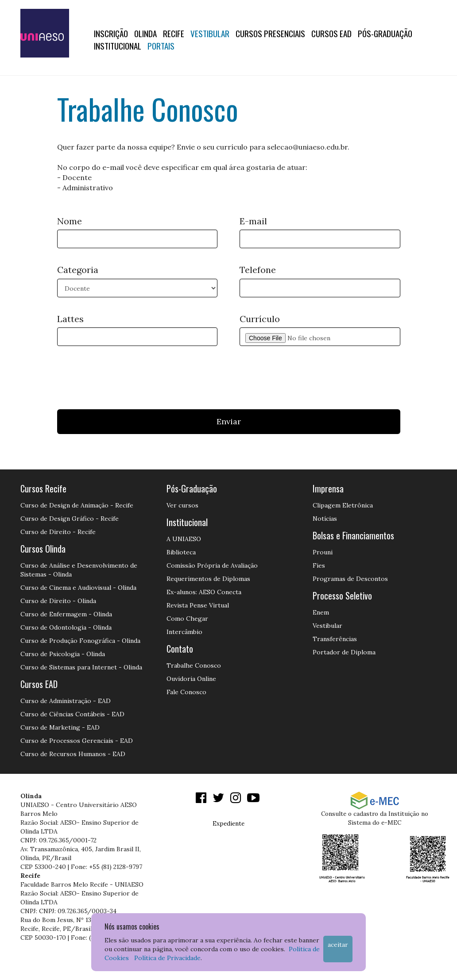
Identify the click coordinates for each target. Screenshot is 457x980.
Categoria (78, 270)
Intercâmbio (184, 632)
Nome (70, 221)
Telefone (258, 270)
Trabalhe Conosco (194, 665)
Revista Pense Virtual (198, 605)
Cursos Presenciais (270, 33)
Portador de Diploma (344, 652)
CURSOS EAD (331, 33)
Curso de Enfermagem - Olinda (66, 614)
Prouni (323, 552)
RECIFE (174, 33)
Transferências (335, 639)
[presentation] (124, 374)
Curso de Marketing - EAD (60, 727)
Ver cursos (182, 505)
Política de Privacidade (167, 958)
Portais (161, 46)
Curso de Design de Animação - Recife (77, 505)
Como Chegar (187, 619)
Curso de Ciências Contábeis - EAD (72, 714)
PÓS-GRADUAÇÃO (385, 33)
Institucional (118, 46)
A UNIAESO (184, 539)
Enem (321, 612)
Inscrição (111, 33)
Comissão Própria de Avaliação (212, 565)
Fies (319, 565)
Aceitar (338, 945)
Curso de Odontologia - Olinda (66, 627)
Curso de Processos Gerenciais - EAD (77, 741)
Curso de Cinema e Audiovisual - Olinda (78, 588)
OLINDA (145, 33)
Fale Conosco (186, 692)
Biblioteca (181, 552)
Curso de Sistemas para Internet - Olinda (81, 667)
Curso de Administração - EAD (66, 701)
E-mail (253, 221)
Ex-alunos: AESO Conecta (204, 592)
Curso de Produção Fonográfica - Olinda (80, 641)
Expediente (228, 823)
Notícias (325, 519)
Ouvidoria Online (191, 679)
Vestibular (210, 33)
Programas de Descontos (350, 579)
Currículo (260, 319)
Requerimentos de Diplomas (208, 579)
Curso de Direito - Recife (58, 532)
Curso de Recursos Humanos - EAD (73, 754)
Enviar (229, 421)
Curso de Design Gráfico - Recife (70, 519)
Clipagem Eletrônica (343, 505)
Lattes (70, 319)
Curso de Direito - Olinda (58, 601)
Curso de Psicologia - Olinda (63, 654)
